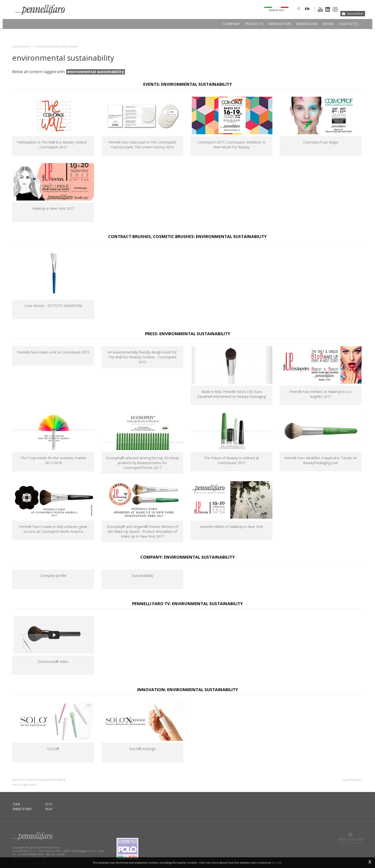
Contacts (350, 25)
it (291, 13)
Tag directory (22, 46)
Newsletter (352, 13)
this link (277, 863)
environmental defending (46, 780)
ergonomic (28, 784)
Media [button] (329, 25)
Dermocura (307, 25)
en (299, 13)
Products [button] (252, 25)
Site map (54, 804)
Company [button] (228, 25)
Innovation (279, 25)
